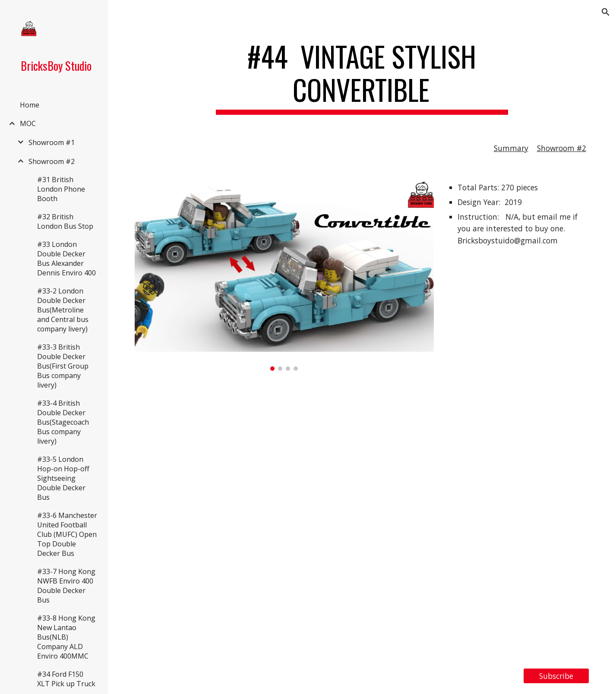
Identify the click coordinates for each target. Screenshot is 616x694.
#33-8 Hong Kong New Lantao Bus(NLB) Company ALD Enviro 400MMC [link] (66, 637)
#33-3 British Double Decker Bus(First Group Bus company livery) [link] (63, 366)
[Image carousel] (284, 274)
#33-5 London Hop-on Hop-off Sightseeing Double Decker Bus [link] (63, 478)
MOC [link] (28, 123)
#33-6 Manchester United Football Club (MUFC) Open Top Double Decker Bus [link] (67, 534)
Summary (511, 148)
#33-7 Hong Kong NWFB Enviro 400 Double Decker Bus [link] (66, 586)
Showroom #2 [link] (52, 161)
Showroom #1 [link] (52, 142)
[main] (362, 77)
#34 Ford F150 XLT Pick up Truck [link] (66, 679)
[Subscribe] (556, 676)
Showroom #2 (562, 148)
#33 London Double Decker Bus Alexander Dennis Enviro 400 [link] (66, 259)
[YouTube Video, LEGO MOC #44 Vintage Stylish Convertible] (362, 519)
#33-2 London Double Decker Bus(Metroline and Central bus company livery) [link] (63, 310)
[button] (606, 12)
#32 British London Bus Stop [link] (65, 221)
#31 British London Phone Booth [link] (61, 189)
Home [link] (30, 105)
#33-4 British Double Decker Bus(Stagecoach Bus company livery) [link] (63, 422)
